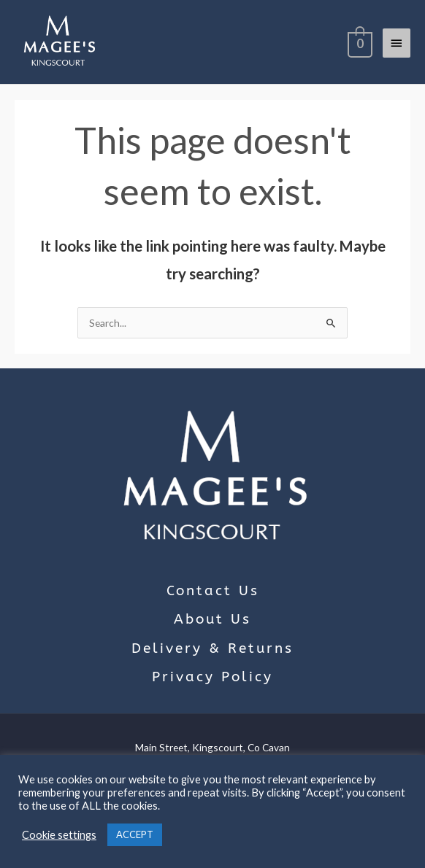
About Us (212, 619)
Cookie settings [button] (59, 835)
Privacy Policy (212, 677)
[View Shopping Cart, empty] (359, 42)
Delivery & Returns (212, 648)
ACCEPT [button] (135, 834)
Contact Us (213, 591)
